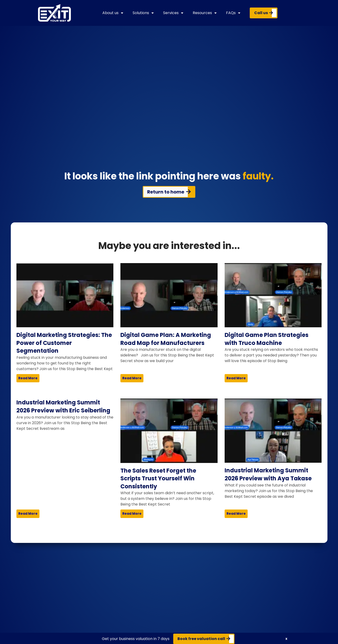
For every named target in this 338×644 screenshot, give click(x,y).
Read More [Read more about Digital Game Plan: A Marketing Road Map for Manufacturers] (132, 378)
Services (173, 13)
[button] (286, 639)
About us (113, 13)
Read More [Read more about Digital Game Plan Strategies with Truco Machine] (236, 378)
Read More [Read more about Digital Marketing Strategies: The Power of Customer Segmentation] (28, 378)
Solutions (143, 13)
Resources (205, 13)
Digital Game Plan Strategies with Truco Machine (267, 339)
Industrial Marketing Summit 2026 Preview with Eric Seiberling (63, 406)
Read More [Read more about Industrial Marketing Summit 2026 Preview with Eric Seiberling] (28, 514)
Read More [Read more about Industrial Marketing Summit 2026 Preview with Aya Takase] (236, 514)
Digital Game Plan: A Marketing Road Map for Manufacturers (166, 339)
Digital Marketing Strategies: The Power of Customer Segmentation (64, 343)
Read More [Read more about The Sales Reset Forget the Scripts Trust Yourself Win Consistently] (132, 514)
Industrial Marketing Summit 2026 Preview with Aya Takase (268, 474)
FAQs (233, 13)
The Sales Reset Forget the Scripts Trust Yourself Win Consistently (158, 478)
